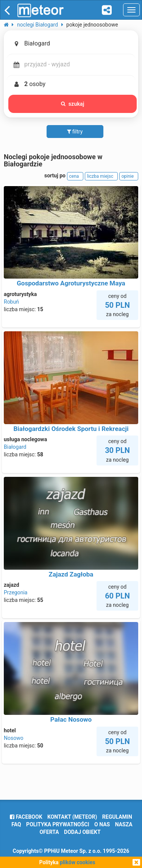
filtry (75, 132)
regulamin (117, 817)
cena (75, 176)
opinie (129, 176)
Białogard (15, 447)
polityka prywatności (58, 824)
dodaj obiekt (82, 832)
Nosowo (14, 738)
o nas (102, 824)
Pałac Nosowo (71, 719)
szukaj (73, 104)
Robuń (11, 302)
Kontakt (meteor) (72, 817)
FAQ (16, 824)
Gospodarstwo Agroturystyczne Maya (71, 283)
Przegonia (16, 592)
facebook (26, 817)
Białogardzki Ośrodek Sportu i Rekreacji (71, 429)
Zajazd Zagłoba (71, 574)
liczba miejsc (101, 176)
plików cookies (77, 862)
